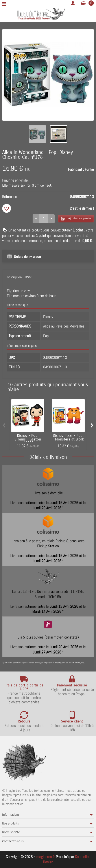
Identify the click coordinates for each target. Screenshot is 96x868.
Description (14, 277)
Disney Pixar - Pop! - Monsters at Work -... (68, 439)
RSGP (29, 277)
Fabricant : (76, 169)
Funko (89, 169)
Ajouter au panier (76, 218)
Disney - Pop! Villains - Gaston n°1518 (28, 439)
